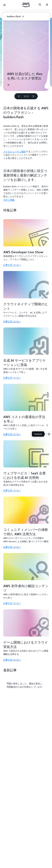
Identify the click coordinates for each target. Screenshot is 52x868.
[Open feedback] (49, 434)
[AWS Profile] (47, 5)
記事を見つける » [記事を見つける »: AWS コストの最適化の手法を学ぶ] (12, 434)
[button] (15, 16)
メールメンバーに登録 (14, 151)
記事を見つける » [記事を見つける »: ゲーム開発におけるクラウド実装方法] (12, 660)
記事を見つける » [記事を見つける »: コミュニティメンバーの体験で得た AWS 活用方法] (12, 547)
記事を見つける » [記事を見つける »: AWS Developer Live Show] (12, 265)
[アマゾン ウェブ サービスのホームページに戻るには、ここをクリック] (26, 5)
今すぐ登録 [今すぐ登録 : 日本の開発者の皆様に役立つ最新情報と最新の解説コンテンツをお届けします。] (9, 200)
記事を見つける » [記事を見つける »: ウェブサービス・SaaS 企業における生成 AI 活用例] (12, 490)
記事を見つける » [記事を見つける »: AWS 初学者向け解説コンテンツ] (12, 603)
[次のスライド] (35, 96)
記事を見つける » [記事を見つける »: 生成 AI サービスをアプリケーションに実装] (12, 378)
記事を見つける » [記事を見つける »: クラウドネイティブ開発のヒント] (12, 321)
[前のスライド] (18, 96)
